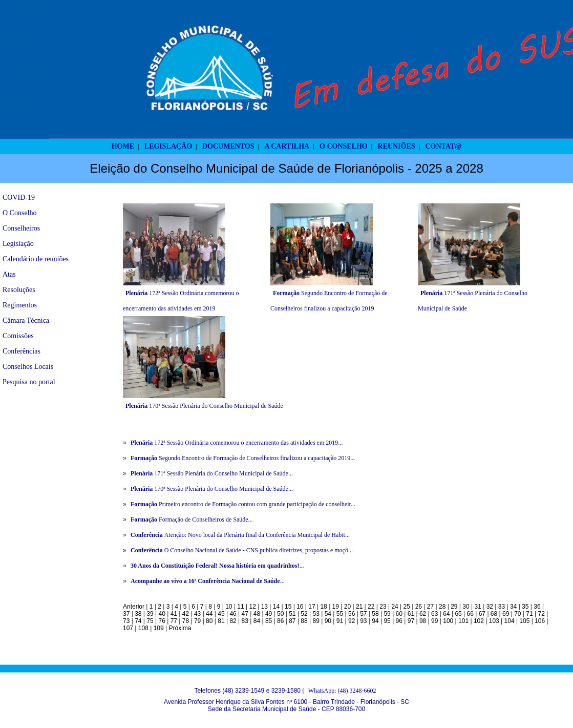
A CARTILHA (287, 146)
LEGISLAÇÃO (168, 146)
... (217, 566)
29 (454, 607)
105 (524, 621)
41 (174, 614)
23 (383, 607)
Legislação (18, 244)
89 (316, 621)
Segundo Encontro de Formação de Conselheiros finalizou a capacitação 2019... (243, 458)
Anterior (134, 607)
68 (494, 614)
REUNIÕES (397, 146)
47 (245, 614)
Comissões (18, 336)
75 (150, 621)
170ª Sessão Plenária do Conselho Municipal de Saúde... (212, 489)
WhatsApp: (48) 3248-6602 (342, 691)
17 (312, 607)
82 (233, 621)
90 (328, 621)
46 (233, 614)
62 (423, 614)
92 (352, 621)
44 (209, 614)
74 (138, 621)
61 (411, 614)
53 (316, 614)
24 (395, 607)
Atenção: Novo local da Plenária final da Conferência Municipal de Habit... (240, 535)
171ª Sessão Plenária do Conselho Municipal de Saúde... (212, 473)
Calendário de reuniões (36, 259)
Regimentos (20, 305)
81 (221, 621)
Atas (9, 274)
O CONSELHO (344, 146)
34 (513, 607)
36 (537, 607)
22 (371, 607)
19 (336, 607)
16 (300, 607)
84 (257, 621)
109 (159, 628)
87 (292, 621)
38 (138, 614)
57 (363, 614)
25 (407, 607)
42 (186, 614)
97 (411, 621)
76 (162, 621)
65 (458, 614)
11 (240, 607)
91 (340, 621)
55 (340, 614)
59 (387, 614)
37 (126, 614)
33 (502, 607)
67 (482, 614)
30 (466, 607)
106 (540, 621)
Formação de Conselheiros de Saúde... (192, 519)
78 (186, 621)
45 (221, 614)
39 (150, 614)
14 (276, 607)
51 (292, 614)
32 (490, 607)
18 (323, 607)
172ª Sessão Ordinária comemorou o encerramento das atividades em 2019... (237, 443)
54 (328, 614)
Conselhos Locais (28, 367)
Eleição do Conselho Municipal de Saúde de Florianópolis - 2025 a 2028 (286, 168)
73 (126, 621)
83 (245, 621)
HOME (123, 146)
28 (442, 607)
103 (494, 621)
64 (446, 614)
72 (541, 614)
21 (359, 607)
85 (269, 621)
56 (352, 614)
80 (209, 621)
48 (257, 614)
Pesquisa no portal (29, 382)
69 (506, 614)
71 (529, 614)
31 (477, 607)
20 (347, 607)
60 (399, 614)
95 (387, 621)
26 (419, 607)
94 (375, 621)
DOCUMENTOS (228, 146)
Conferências (22, 351)
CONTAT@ (444, 146)
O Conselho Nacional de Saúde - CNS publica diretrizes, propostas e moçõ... (242, 550)
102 (479, 621)
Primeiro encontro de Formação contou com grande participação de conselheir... (243, 504)
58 (375, 614)
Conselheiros (21, 228)
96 (399, 621)
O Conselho (20, 213)
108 (143, 628)
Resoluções (19, 290)
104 (510, 621)
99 (434, 621)
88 (304, 621)
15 (288, 607)
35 (525, 607)
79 (197, 621)
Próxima (180, 628)
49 (269, 614)
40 (162, 614)
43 (197, 614)
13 (264, 607)
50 (280, 614)
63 (434, 614)
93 (363, 621)
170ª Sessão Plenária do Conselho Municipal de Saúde (204, 406)
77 (174, 621)
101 (463, 621)
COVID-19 (19, 197)
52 (304, 614)
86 (280, 621)
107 (128, 628)
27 (430, 607)
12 (253, 607)
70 (517, 614)
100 (448, 621)
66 (470, 614)
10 (229, 607)
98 (423, 621)
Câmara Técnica (26, 320)
